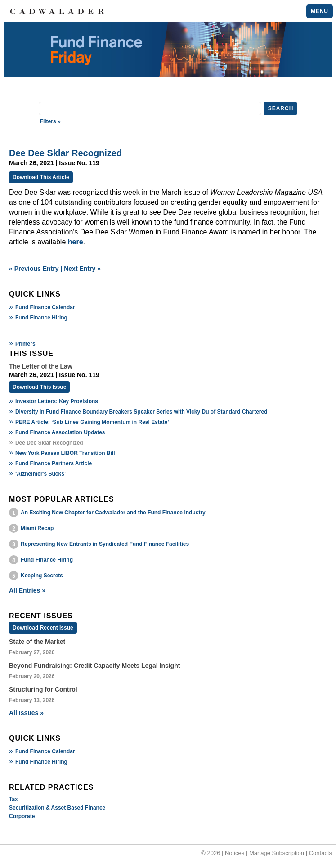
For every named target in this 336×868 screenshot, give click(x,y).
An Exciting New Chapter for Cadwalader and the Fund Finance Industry (113, 513)
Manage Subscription (277, 853)
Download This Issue (39, 387)
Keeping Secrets (42, 576)
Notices (235, 853)
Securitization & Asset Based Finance (57, 808)
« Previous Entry (34, 269)
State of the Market (37, 642)
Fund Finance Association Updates (60, 432)
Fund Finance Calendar (45, 307)
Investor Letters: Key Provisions (57, 401)
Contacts (320, 853)
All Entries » (27, 590)
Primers (25, 344)
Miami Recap (37, 528)
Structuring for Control (43, 689)
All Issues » (26, 713)
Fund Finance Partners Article (54, 463)
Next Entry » (82, 269)
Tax (13, 799)
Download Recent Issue (43, 628)
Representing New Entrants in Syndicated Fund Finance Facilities (105, 544)
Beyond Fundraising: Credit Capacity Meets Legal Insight (94, 666)
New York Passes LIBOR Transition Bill (65, 453)
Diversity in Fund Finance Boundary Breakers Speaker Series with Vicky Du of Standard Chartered (141, 412)
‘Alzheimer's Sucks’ (40, 474)
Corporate (22, 816)
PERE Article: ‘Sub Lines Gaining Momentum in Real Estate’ (92, 422)
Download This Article (41, 177)
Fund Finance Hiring (41, 318)
